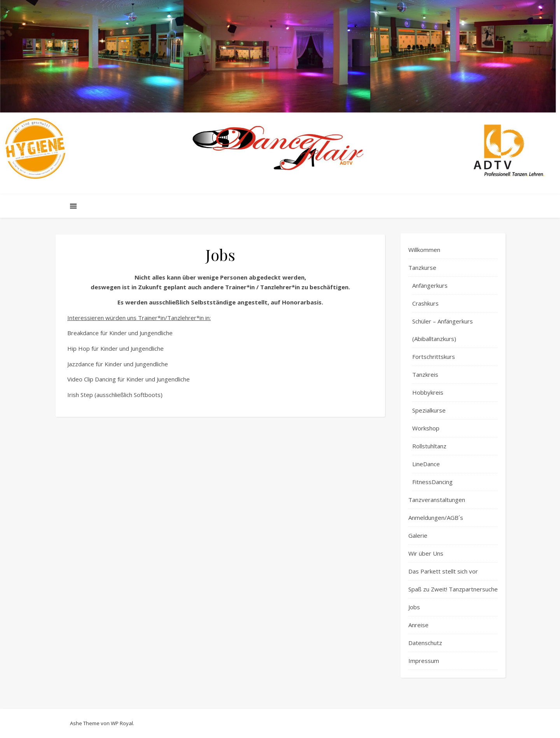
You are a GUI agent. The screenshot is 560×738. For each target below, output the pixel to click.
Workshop (426, 428)
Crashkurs (425, 303)
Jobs (414, 607)
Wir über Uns (426, 553)
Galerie (418, 535)
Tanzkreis (425, 374)
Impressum (424, 661)
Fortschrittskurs (434, 357)
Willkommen (424, 250)
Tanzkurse (422, 268)
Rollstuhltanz (429, 446)
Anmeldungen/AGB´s (436, 518)
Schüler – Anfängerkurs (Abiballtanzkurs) (443, 330)
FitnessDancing (432, 482)
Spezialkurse (429, 410)
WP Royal (122, 723)
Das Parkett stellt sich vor (443, 571)
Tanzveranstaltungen (437, 500)
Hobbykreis (428, 392)
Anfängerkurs (430, 285)
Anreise (418, 625)
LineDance (426, 464)
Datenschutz (425, 643)
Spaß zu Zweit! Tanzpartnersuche (453, 589)
